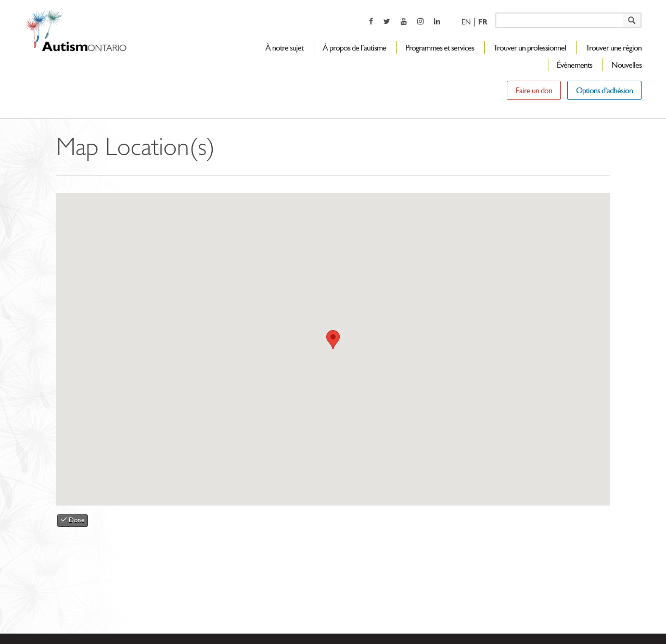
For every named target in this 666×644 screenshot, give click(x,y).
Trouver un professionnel (530, 48)
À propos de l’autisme (354, 48)
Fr (483, 22)
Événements (574, 65)
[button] (333, 340)
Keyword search (495, 12)
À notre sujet (284, 48)
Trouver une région (613, 48)
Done (73, 520)
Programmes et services (440, 48)
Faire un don (534, 90)
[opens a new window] (371, 21)
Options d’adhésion (604, 90)
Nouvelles (626, 65)
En (466, 22)
